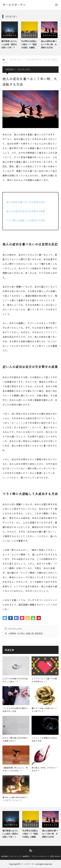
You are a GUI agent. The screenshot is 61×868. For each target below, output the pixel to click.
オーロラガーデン (28, 864)
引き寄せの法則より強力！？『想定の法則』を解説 (30, 44)
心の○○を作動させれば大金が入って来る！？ (15, 680)
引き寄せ (21, 634)
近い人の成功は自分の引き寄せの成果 (26, 211)
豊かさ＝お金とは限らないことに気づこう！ (44, 710)
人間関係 (12, 634)
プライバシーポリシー (40, 856)
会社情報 (4, 856)
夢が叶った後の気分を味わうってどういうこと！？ (15, 799)
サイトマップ (15, 856)
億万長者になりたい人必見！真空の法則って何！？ (10, 44)
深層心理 (30, 634)
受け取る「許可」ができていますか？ (44, 769)
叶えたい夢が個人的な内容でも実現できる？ (15, 739)
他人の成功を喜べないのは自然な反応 (26, 202)
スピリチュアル (11, 35)
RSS (30, 850)
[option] (11, 35)
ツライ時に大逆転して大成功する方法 (26, 220)
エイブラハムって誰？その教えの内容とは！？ (44, 680)
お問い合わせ (55, 856)
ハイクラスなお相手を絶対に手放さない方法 (15, 710)
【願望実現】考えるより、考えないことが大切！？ (15, 769)
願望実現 (39, 634)
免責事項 (26, 856)
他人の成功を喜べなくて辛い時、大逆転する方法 (50, 44)
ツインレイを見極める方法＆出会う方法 (44, 739)
